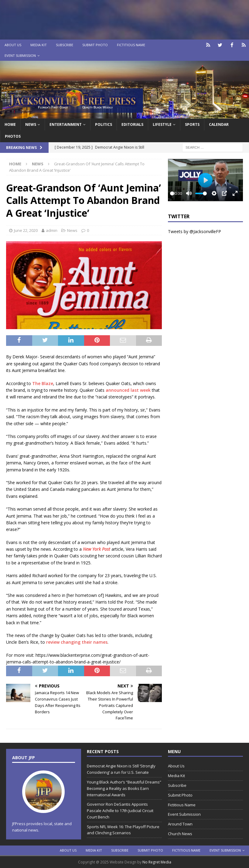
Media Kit (39, 45)
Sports (192, 124)
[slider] (172, 193)
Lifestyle (162, 124)
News (31, 124)
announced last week (128, 390)
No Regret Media (157, 862)
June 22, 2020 (26, 230)
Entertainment (66, 124)
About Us (13, 45)
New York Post (97, 549)
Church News (180, 834)
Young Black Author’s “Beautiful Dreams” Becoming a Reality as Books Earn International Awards (124, 788)
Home (10, 124)
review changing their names (77, 642)
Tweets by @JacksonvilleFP (194, 231)
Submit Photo (95, 45)
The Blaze (43, 383)
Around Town (180, 824)
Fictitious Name (131, 45)
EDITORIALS (132, 124)
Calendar (219, 124)
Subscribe (65, 45)
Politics (104, 124)
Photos (13, 136)
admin (52, 230)
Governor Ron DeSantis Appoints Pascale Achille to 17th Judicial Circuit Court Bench (120, 811)
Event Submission (20, 55)
